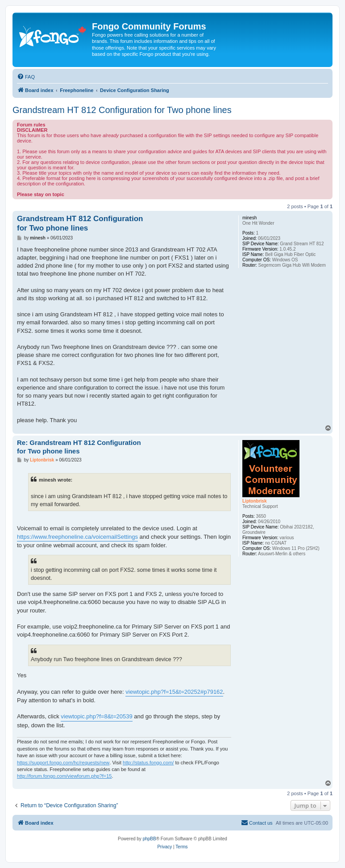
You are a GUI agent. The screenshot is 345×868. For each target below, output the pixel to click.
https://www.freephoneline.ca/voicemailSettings (77, 537)
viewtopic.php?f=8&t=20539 (96, 716)
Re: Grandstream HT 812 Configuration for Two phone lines (79, 447)
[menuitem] (26, 77)
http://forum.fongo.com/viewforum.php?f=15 (64, 776)
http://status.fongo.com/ (148, 763)
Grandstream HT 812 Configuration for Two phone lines (122, 110)
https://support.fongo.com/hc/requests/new (63, 763)
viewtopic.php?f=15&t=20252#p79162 (174, 692)
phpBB (150, 839)
